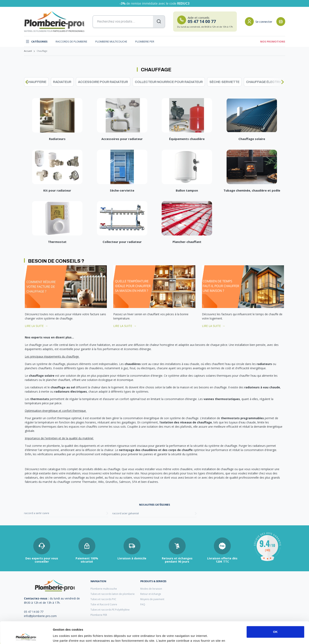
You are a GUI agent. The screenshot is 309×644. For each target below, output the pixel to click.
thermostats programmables (242, 418)
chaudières (133, 364)
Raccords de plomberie (71, 41)
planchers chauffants (38, 368)
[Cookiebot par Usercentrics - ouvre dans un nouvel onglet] (26, 636)
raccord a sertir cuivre (37, 513)
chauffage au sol (63, 387)
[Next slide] (283, 82)
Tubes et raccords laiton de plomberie (113, 594)
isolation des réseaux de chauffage (186, 422)
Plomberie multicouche (111, 41)
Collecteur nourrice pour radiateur (169, 82)
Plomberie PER (145, 41)
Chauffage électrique (266, 82)
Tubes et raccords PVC (103, 599)
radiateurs (265, 364)
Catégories (37, 41)
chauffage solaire (42, 376)
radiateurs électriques (71, 391)
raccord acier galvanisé (126, 513)
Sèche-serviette (224, 82)
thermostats (40, 399)
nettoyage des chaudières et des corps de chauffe (156, 450)
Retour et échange (151, 594)
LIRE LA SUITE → (36, 326)
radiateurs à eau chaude (262, 387)
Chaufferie (36, 82)
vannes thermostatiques (222, 399)
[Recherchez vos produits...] (129, 22)
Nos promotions (273, 41)
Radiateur (62, 82)
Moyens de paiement (152, 599)
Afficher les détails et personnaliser (79, 636)
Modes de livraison (151, 589)
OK (275, 611)
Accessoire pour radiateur (103, 82)
